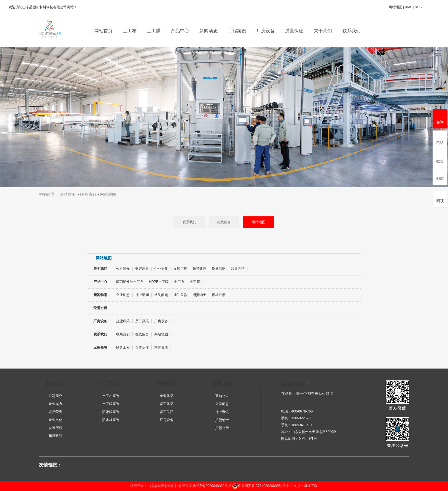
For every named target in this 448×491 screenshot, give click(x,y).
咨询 (440, 118)
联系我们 (351, 31)
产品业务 (111, 384)
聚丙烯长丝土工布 (130, 282)
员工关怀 (167, 412)
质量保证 (294, 31)
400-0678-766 (302, 411)
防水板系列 (111, 420)
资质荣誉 (55, 412)
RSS (418, 7)
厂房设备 (266, 31)
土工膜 (154, 31)
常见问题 (161, 295)
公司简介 (123, 269)
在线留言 (224, 222)
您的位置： (49, 194)
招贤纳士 (199, 295)
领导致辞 (199, 269)
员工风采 (142, 321)
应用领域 (100, 347)
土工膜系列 (111, 404)
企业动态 (123, 295)
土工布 (130, 31)
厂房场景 (167, 384)
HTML (314, 439)
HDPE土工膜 (159, 282)
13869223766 (302, 418)
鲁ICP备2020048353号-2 (212, 486)
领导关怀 (238, 269)
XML (408, 7)
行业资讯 (222, 412)
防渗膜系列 (111, 412)
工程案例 (237, 31)
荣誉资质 (100, 308)
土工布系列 (111, 396)
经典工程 (123, 347)
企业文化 (161, 269)
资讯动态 (222, 384)
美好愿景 (142, 269)
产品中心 (180, 31)
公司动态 (222, 404)
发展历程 (180, 269)
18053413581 (302, 425)
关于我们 (323, 31)
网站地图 (395, 7)
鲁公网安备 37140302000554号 (259, 486)
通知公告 (180, 295)
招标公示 (219, 295)
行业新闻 (142, 295)
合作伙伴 (142, 347)
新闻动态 (209, 31)
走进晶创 (55, 384)
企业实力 (55, 404)
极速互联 (311, 486)
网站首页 (103, 31)
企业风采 (123, 321)
